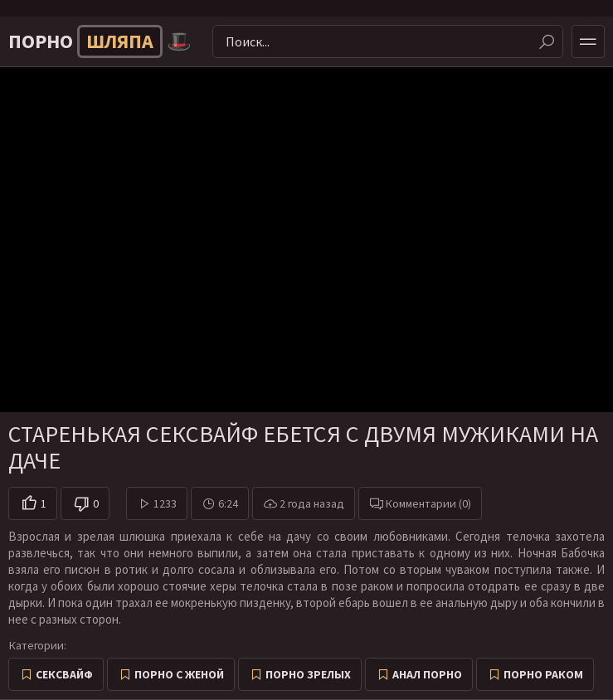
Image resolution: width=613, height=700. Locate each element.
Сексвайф (64, 674)
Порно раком (543, 674)
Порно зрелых (308, 674)
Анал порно (427, 674)
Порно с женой (179, 674)
